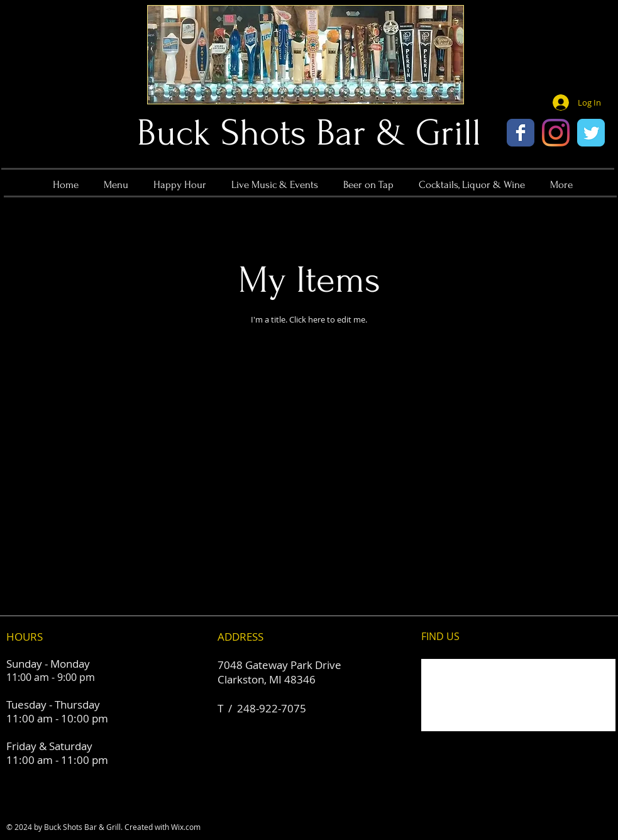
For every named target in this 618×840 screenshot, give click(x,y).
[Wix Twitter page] (591, 133)
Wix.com (186, 827)
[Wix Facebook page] (521, 133)
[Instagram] (556, 133)
